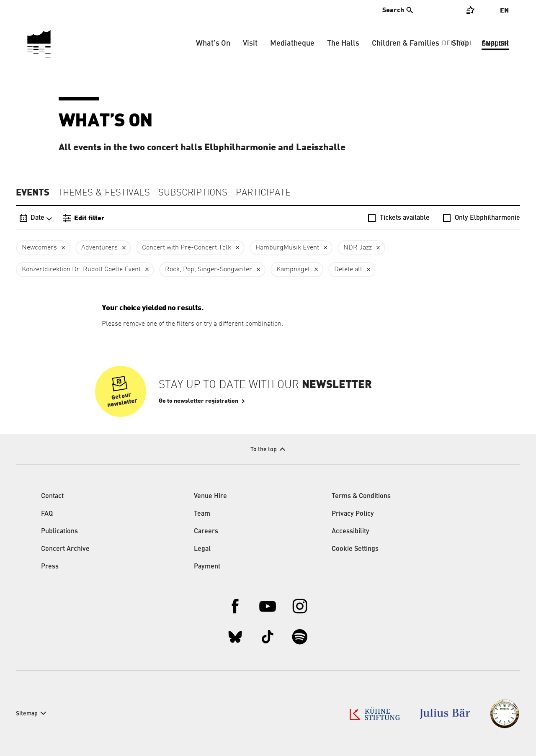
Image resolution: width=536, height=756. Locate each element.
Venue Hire (210, 496)
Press (50, 567)
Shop (460, 44)
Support (495, 44)
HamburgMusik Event (287, 248)
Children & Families (406, 44)
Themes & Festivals (104, 193)
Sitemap (27, 714)
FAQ (47, 514)
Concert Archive (65, 549)
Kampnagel (293, 270)
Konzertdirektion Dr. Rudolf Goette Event (81, 270)
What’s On (213, 44)
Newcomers (39, 248)
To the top (264, 450)
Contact (52, 496)
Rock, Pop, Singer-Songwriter (209, 270)
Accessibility (350, 532)
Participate (263, 193)
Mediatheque (292, 44)
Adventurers (99, 248)
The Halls (343, 44)
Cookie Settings (355, 549)
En (504, 10)
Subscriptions (193, 193)
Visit (250, 44)
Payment (207, 567)
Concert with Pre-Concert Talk (187, 248)
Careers (206, 532)
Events (33, 193)
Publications (59, 532)
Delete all (348, 270)
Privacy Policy (353, 514)
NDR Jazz (358, 248)
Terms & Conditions (361, 496)
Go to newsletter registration (198, 401)
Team (202, 514)
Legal (202, 549)
